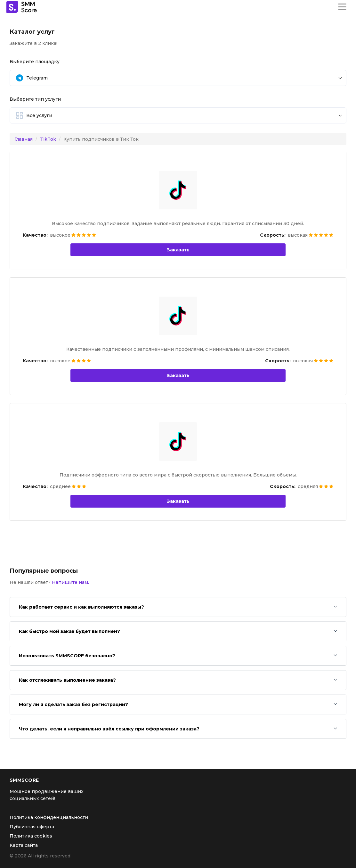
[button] (178, 78)
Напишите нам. (70, 582)
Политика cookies (31, 836)
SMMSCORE (24, 780)
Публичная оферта (32, 827)
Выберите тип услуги (35, 99)
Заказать (178, 250)
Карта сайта (24, 845)
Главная (24, 139)
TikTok (48, 139)
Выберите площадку (35, 62)
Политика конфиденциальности (49, 817)
